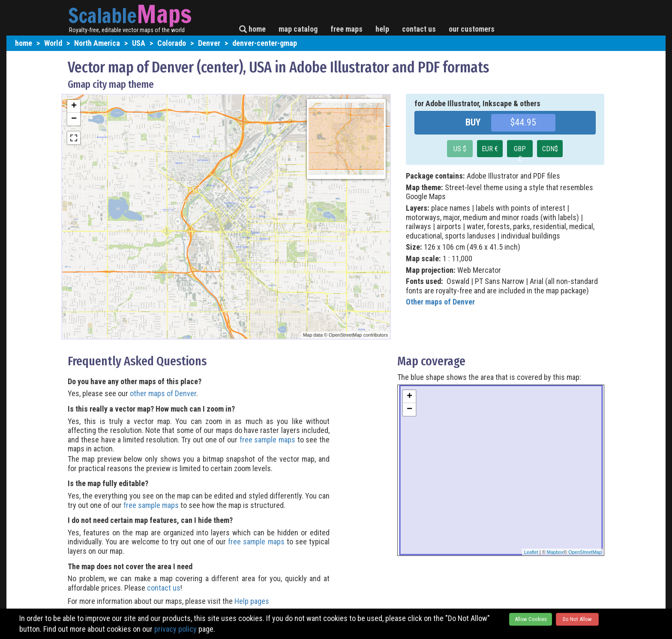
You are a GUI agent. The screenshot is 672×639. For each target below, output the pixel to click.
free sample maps (267, 440)
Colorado (172, 43)
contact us (419, 29)
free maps (346, 29)
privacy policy (175, 629)
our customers (472, 29)
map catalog (298, 29)
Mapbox (555, 552)
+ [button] (74, 106)
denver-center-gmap (265, 43)
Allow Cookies (531, 619)
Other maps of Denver (440, 302)
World (53, 43)
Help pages (252, 601)
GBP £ (520, 151)
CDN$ (550, 149)
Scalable (102, 15)
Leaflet (531, 552)
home (252, 29)
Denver (209, 43)
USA (139, 43)
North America (97, 43)
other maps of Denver (163, 393)
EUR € (490, 149)
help (382, 29)
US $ (460, 149)
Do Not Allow (577, 619)
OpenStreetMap (585, 552)
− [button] (74, 119)
